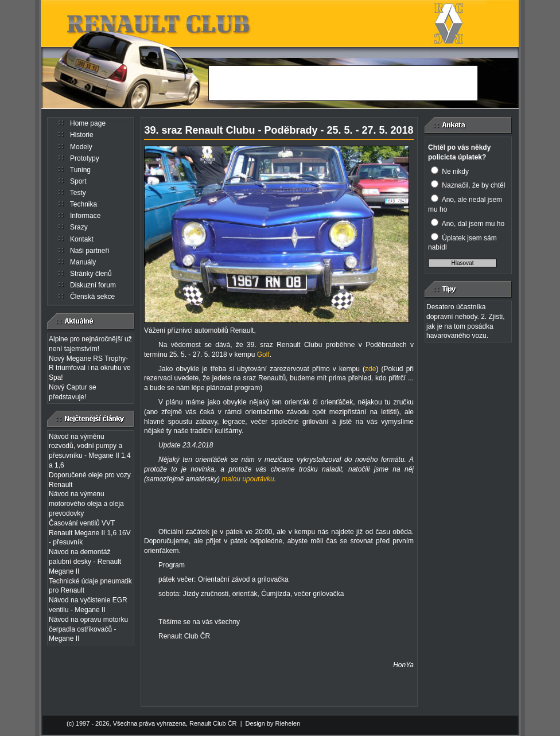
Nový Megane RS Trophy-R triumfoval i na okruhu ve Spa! (90, 368)
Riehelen (288, 723)
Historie (82, 135)
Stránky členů (91, 274)
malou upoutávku (248, 479)
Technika (83, 204)
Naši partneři (90, 251)
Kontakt (82, 239)
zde (370, 369)
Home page (88, 123)
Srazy (79, 227)
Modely (81, 147)
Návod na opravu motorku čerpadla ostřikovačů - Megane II (88, 629)
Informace (85, 216)
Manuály (83, 262)
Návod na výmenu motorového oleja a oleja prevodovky (86, 504)
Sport (78, 181)
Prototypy (85, 158)
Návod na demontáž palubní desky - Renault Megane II (85, 562)
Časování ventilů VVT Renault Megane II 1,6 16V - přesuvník (90, 533)
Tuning (80, 170)
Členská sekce (92, 297)
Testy (78, 193)
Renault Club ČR (213, 723)
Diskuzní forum (93, 285)
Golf (263, 355)
